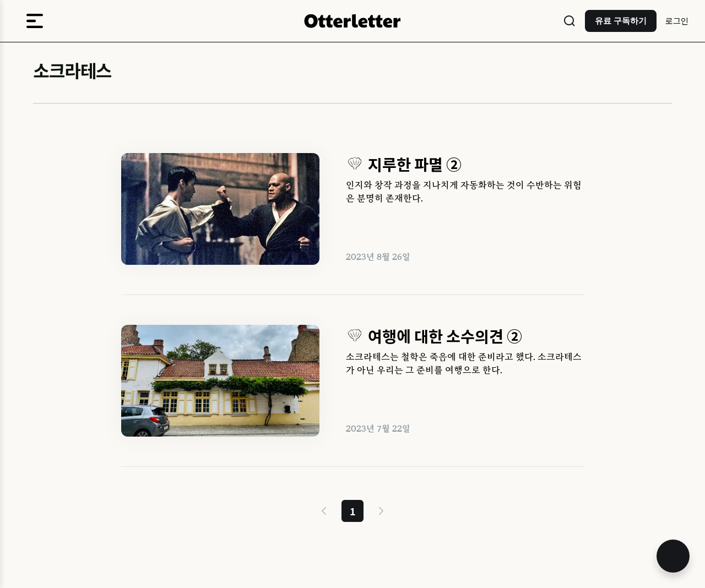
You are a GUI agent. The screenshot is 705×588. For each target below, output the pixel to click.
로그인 (677, 21)
